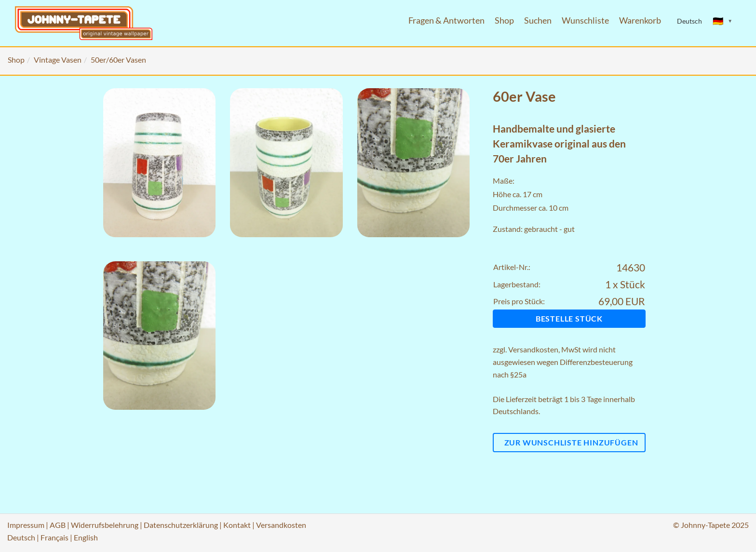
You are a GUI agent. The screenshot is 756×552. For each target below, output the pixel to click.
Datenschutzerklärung (181, 525)
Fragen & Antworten (446, 20)
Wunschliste (585, 20)
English (86, 537)
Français (54, 537)
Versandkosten (533, 349)
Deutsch (21, 537)
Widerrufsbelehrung (105, 525)
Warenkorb (640, 20)
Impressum (26, 525)
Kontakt (237, 525)
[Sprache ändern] (723, 21)
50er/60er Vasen (118, 60)
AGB (58, 525)
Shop (504, 20)
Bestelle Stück (569, 318)
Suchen (538, 20)
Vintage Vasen (58, 60)
